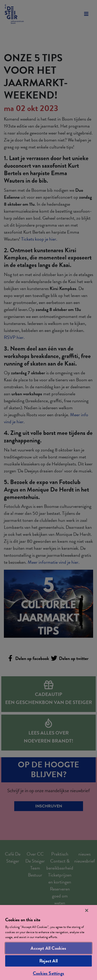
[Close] (87, 910)
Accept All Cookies (48, 948)
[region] (48, 942)
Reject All (48, 961)
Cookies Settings (48, 973)
